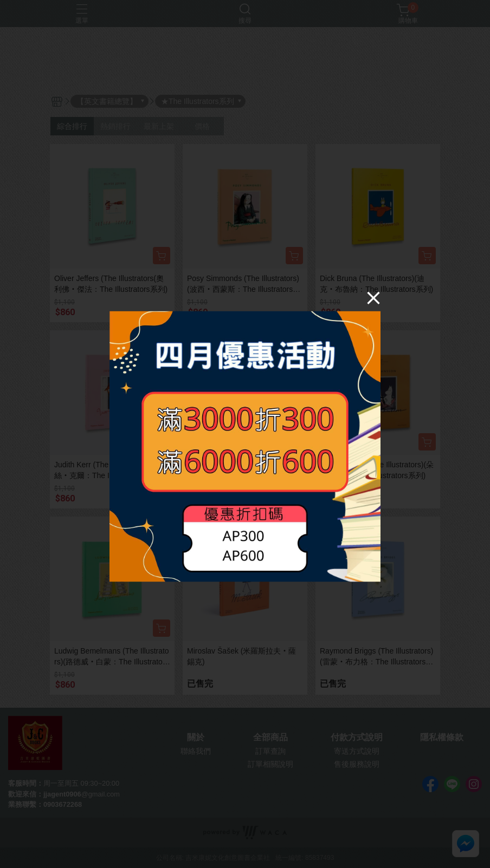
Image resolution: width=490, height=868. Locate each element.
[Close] (373, 297)
